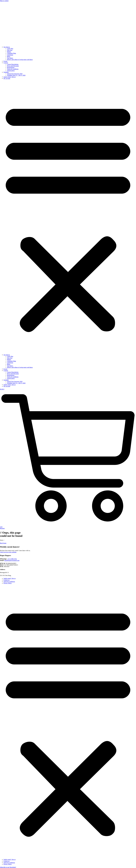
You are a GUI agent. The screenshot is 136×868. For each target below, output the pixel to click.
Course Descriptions (13, 64)
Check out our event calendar (8, 552)
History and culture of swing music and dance (20, 60)
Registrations (11, 67)
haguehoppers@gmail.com (12, 560)
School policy (11, 71)
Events (5, 61)
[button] (68, 217)
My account (7, 78)
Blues (9, 56)
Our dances (7, 47)
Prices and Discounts (13, 66)
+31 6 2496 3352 (12, 559)
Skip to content (4, 1)
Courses (6, 63)
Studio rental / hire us (10, 77)
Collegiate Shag (11, 53)
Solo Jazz (10, 50)
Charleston (10, 55)
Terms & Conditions (13, 69)
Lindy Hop (10, 49)
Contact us (6, 580)
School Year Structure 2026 (15, 74)
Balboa (9, 52)
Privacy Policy (8, 583)
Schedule (6, 72)
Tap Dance (10, 58)
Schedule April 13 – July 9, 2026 (16, 75)
